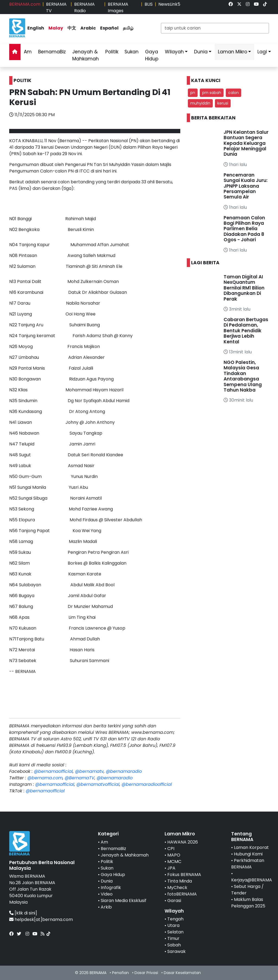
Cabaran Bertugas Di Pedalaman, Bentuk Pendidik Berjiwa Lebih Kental (246, 331)
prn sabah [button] (212, 93)
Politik (112, 52)
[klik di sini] (26, 913)
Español (109, 28)
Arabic (88, 28)
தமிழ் (128, 28)
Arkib (106, 907)
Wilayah (174, 52)
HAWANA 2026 (183, 842)
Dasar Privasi (146, 973)
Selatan (175, 932)
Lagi (262, 52)
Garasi (174, 901)
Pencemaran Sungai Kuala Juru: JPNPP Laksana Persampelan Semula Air (246, 186)
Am (28, 52)
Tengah (175, 919)
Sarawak (176, 951)
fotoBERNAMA (182, 894)
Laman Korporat (251, 847)
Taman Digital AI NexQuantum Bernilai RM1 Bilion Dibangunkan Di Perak (244, 288)
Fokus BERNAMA (184, 875)
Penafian (120, 973)
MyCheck (177, 888)
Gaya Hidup (152, 55)
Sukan (132, 52)
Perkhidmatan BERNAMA (248, 864)
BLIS (149, 4)
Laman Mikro (233, 52)
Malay (56, 28)
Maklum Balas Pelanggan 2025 (248, 903)
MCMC (174, 862)
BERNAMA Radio (84, 7)
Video (107, 894)
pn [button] (193, 93)
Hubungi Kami (248, 854)
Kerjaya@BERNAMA (252, 880)
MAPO (174, 855)
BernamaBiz (52, 52)
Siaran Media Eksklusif (124, 901)
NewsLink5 (169, 4)
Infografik (111, 888)
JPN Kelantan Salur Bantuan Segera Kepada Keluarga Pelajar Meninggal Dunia (246, 143)
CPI (171, 849)
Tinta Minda (180, 881)
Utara (173, 925)
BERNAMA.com (25, 4)
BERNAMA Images (118, 7)
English (36, 28)
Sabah (174, 945)
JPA (171, 868)
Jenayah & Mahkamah (86, 55)
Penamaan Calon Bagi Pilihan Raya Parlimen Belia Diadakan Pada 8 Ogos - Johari (244, 229)
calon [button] (233, 93)
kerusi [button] (223, 103)
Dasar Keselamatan (182, 973)
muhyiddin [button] (200, 103)
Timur (173, 938)
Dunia (201, 52)
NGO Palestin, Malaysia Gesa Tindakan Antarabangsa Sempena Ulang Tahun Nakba (243, 376)
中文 (72, 28)
